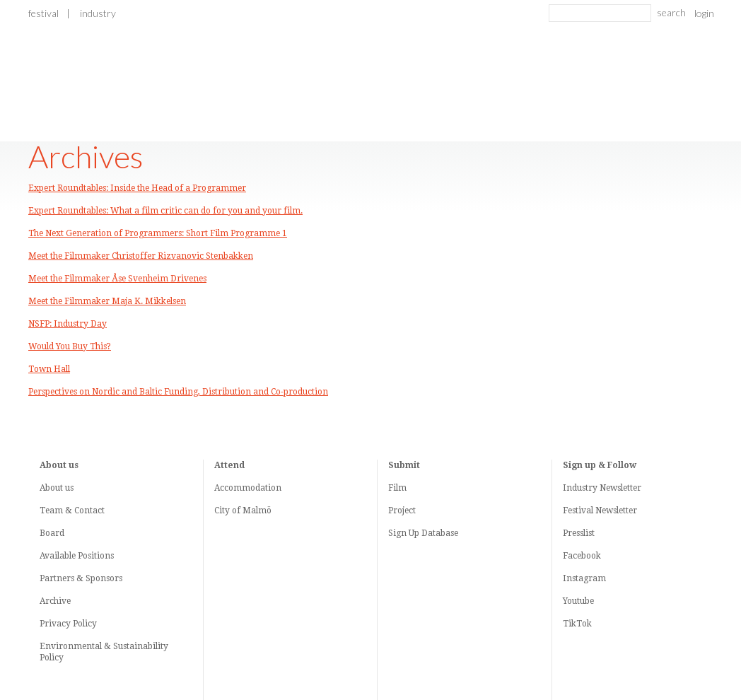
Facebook (582, 556)
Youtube (578, 601)
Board (52, 533)
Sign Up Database (423, 533)
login (704, 13)
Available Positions (77, 556)
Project (402, 511)
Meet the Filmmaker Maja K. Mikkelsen (107, 301)
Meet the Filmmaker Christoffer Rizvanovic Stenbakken (141, 256)
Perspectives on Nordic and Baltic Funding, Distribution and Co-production (178, 392)
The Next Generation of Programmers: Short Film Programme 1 (158, 233)
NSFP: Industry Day (68, 324)
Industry (98, 13)
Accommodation (248, 488)
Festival (43, 13)
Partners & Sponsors (81, 578)
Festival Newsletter (600, 511)
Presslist (579, 533)
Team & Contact (72, 511)
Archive (55, 601)
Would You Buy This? (70, 346)
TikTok (577, 624)
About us (57, 488)
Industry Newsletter (602, 488)
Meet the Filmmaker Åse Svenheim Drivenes (117, 279)
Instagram (584, 578)
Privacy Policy (68, 624)
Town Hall (49, 369)
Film (397, 488)
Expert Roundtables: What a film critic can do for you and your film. (165, 211)
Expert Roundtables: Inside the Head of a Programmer (137, 188)
